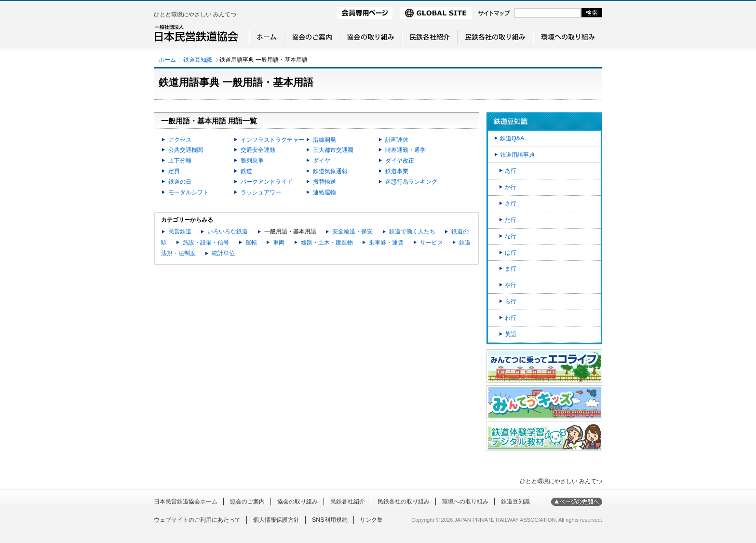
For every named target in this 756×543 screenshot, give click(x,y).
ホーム (167, 60)
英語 (511, 334)
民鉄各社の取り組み (404, 502)
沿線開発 (324, 140)
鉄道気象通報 (330, 171)
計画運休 (397, 140)
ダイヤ (322, 161)
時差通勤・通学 (405, 150)
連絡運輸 (324, 192)
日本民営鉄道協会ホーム (186, 502)
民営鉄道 (180, 231)
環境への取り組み (465, 502)
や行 (511, 285)
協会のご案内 (247, 502)
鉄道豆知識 (198, 60)
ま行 (511, 269)
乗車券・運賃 (386, 243)
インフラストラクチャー (272, 140)
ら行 (511, 301)
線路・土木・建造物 (327, 243)
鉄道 (246, 171)
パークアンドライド (267, 182)
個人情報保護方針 (276, 520)
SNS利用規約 (330, 520)
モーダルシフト (189, 192)
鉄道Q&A (512, 138)
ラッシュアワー (261, 192)
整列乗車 (252, 161)
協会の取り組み (297, 502)
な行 (511, 236)
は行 (511, 253)
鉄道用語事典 (517, 155)
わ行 (511, 318)
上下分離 (180, 161)
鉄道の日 (180, 182)
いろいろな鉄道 (228, 231)
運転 (251, 243)
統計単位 (223, 253)
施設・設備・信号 (206, 243)
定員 (174, 171)
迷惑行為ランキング (411, 182)
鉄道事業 (397, 171)
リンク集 (371, 520)
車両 (279, 243)
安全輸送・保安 (352, 231)
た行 (511, 220)
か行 (511, 187)
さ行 (511, 204)
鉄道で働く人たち (412, 231)
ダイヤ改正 (400, 161)
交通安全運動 (258, 150)
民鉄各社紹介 (348, 502)
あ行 (511, 171)
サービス (432, 243)
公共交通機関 (186, 150)
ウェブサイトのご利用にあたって (197, 520)
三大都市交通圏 (333, 150)
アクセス (180, 140)
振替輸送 (324, 182)
